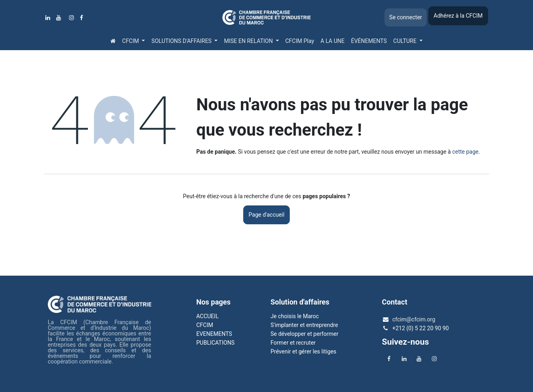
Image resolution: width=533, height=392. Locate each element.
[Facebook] (81, 18)
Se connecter (406, 17)
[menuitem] (113, 41)
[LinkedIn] (48, 18)
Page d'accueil (266, 215)
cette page (466, 152)
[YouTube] (59, 18)
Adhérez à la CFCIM (458, 16)
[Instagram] (71, 18)
